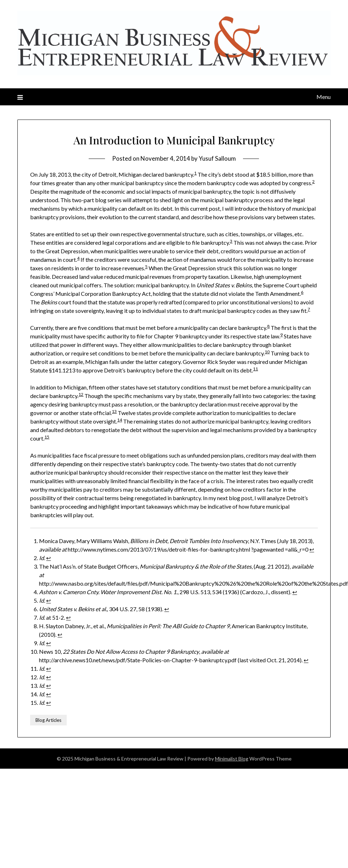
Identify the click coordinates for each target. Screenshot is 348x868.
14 (120, 420)
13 (114, 411)
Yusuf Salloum (217, 158)
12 (81, 394)
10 (267, 352)
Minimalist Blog (232, 758)
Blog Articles (48, 720)
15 (47, 437)
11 (255, 369)
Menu (324, 97)
